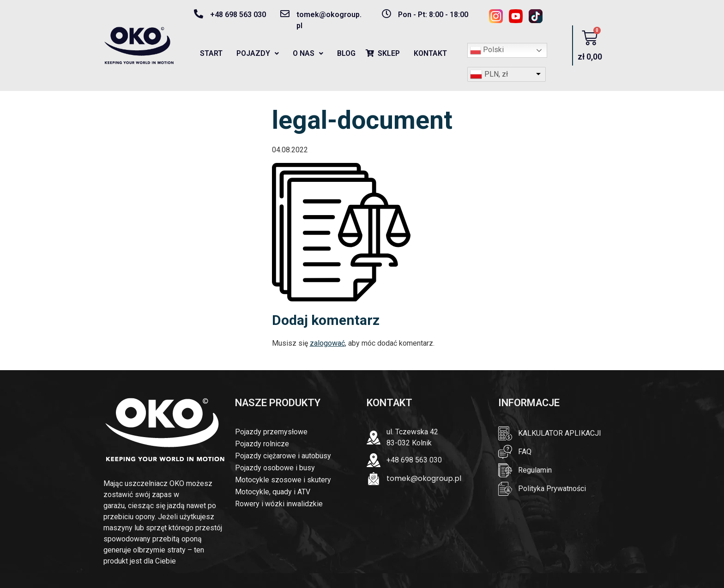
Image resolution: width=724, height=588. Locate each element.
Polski (487, 50)
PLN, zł (496, 74)
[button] (258, 54)
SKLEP (389, 53)
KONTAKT (430, 53)
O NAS (308, 53)
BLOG (346, 53)
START (211, 53)
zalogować (327, 343)
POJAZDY (258, 53)
